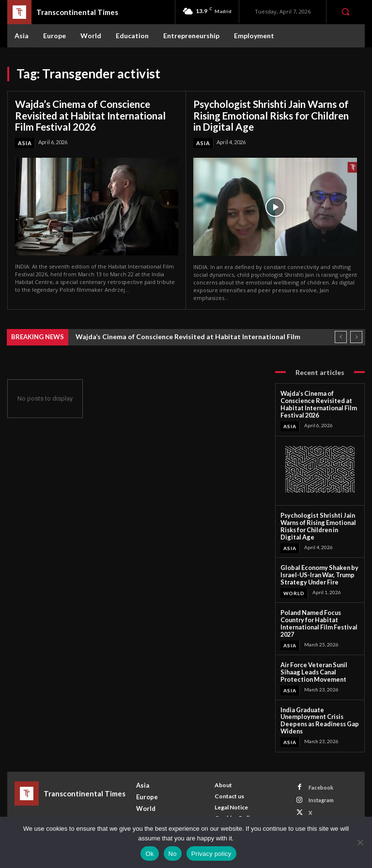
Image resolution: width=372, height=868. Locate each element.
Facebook (321, 777)
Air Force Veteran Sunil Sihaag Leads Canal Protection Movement (311, 664)
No (173, 854)
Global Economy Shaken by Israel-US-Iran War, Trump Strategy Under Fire (316, 570)
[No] (360, 842)
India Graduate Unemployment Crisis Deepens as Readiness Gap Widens (316, 711)
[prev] (341, 336)
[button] (345, 12)
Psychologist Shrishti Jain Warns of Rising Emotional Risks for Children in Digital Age (271, 115)
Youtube (319, 815)
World (294, 587)
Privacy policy (211, 854)
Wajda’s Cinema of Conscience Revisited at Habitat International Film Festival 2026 (90, 115)
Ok (149, 854)
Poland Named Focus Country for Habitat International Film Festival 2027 (315, 617)
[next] (356, 336)
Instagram (321, 789)
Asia (25, 142)
